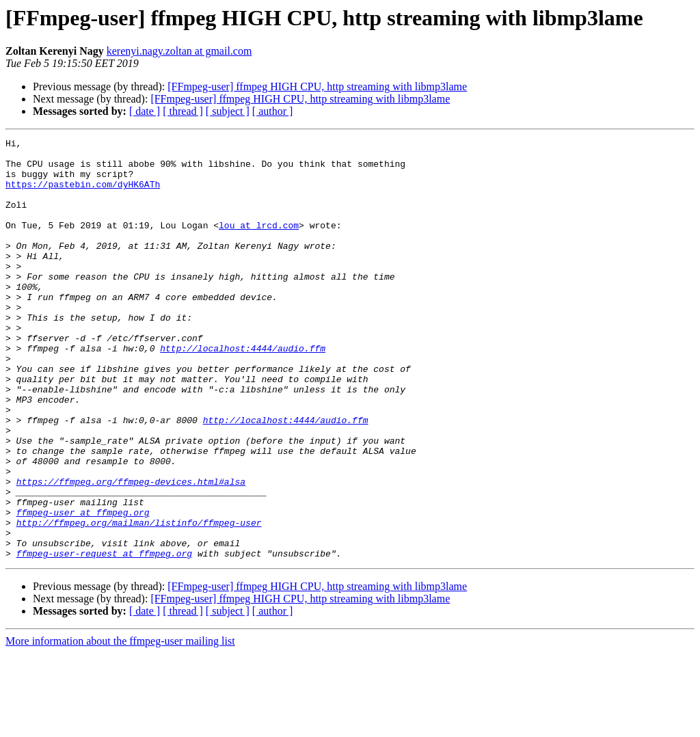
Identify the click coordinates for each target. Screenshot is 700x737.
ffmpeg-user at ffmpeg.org (83, 588)
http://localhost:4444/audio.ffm (243, 391)
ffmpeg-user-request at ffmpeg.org (104, 637)
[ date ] (145, 111)
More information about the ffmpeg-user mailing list (120, 725)
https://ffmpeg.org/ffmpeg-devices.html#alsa (131, 551)
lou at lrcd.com (259, 243)
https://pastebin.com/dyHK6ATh (83, 194)
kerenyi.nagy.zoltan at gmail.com (179, 51)
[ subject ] (228, 111)
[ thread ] (183, 111)
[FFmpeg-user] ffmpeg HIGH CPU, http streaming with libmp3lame (317, 86)
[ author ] (273, 111)
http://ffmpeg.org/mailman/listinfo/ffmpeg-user (139, 600)
